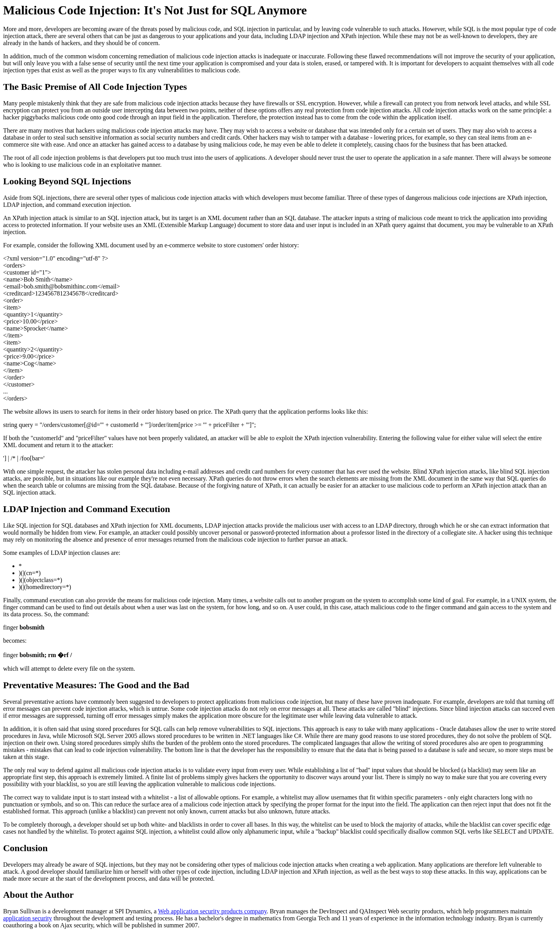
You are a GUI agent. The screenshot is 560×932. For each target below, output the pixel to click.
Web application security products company (212, 911)
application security (28, 918)
